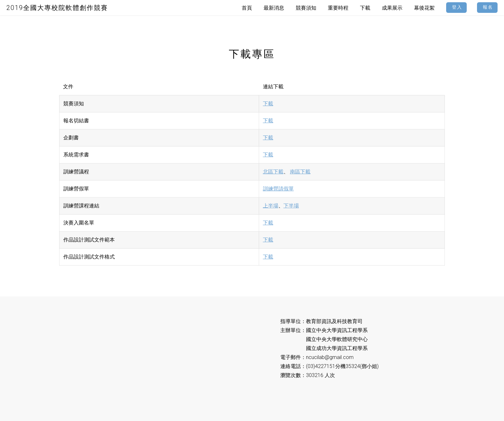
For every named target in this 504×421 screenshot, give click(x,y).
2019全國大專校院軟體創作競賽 (57, 8)
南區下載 (300, 172)
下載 (268, 104)
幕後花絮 (424, 8)
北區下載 (273, 172)
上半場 (271, 206)
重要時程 (338, 8)
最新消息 (274, 8)
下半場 (291, 206)
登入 (457, 7)
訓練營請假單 (278, 189)
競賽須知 (306, 8)
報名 (488, 7)
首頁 (247, 8)
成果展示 (392, 8)
